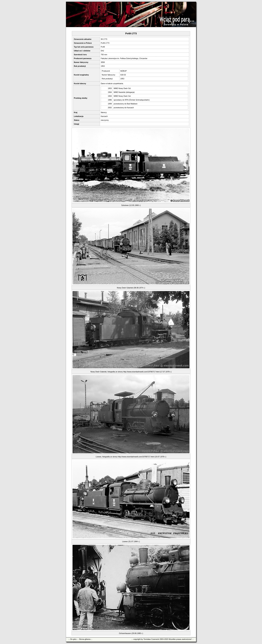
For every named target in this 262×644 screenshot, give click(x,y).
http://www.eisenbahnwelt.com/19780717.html (141, 372)
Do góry (73, 639)
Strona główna (85, 639)
